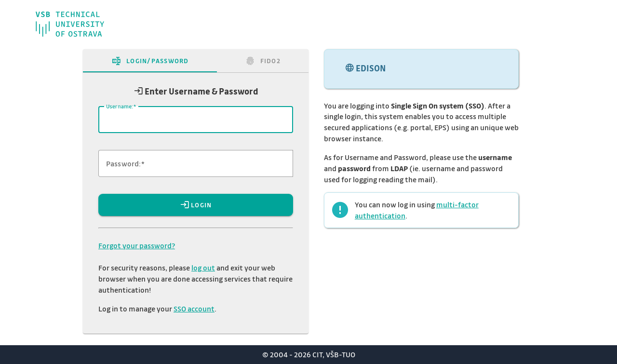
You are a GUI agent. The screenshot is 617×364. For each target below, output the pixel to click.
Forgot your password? (137, 245)
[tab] (150, 61)
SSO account (194, 309)
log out (203, 268)
